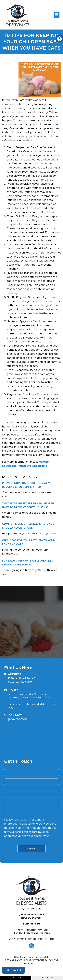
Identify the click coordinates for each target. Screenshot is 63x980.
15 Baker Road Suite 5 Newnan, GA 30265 (22, 680)
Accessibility (24, 960)
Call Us (16, 978)
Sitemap (10, 960)
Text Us (47, 978)
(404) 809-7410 (18, 719)
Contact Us (14, 970)
